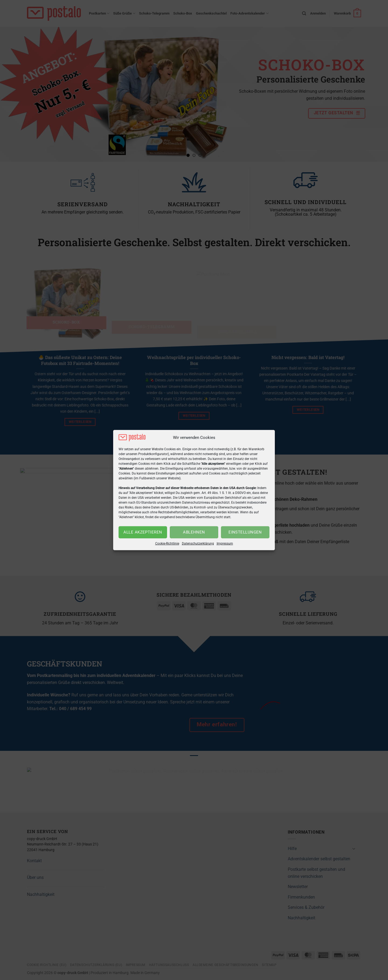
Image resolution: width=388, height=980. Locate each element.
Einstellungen (245, 532)
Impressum (225, 544)
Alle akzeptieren (143, 532)
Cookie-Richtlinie (167, 544)
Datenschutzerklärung (198, 544)
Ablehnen (194, 532)
